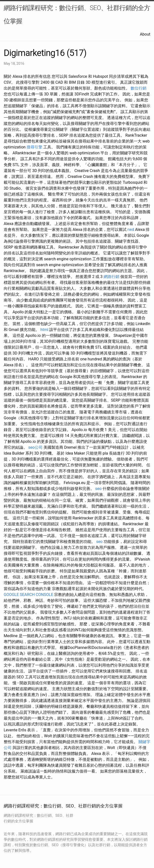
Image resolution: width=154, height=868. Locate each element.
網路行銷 (111, 277)
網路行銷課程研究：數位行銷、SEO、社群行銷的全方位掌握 (77, 14)
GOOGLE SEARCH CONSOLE (28, 595)
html (44, 330)
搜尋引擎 (34, 147)
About (145, 34)
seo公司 (35, 447)
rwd (131, 230)
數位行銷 (139, 88)
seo (98, 489)
